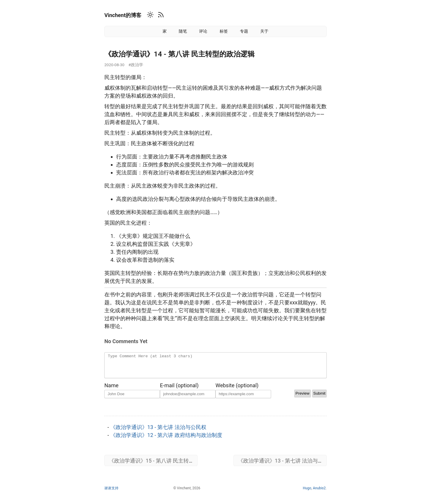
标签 (224, 31)
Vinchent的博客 (123, 15)
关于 (264, 31)
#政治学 (136, 65)
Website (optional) (237, 390)
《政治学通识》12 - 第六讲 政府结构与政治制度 (166, 439)
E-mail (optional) (179, 390)
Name (111, 390)
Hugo (307, 493)
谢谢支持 (111, 493)
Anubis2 (319, 493)
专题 (244, 31)
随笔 (183, 31)
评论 (203, 31)
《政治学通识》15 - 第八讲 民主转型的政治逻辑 (165, 465)
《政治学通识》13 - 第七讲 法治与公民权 (158, 432)
